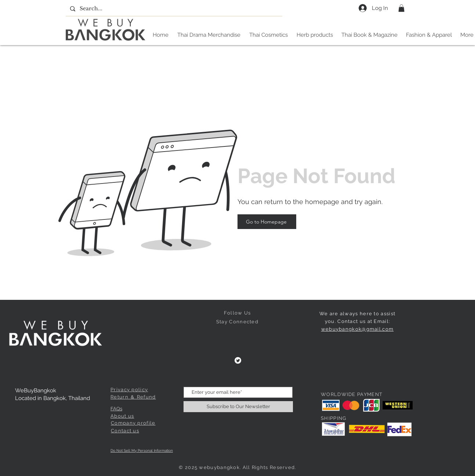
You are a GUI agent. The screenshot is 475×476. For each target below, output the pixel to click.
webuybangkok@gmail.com (358, 329)
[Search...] (173, 9)
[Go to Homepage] (267, 222)
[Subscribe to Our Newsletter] (238, 407)
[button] (401, 8)
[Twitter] (238, 360)
